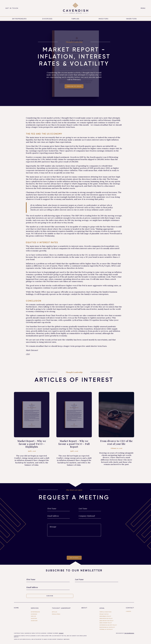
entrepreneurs (19, 19)
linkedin (128, 611)
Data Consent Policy (106, 623)
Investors (104, 19)
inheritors (132, 19)
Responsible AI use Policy (107, 627)
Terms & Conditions (105, 612)
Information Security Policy (108, 625)
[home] (75, 8)
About (84, 608)
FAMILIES (33, 616)
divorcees (47, 19)
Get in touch (12, 8)
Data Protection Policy (107, 621)
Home (16, 608)
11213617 (61, 633)
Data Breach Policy (105, 616)
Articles (54, 612)
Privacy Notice (104, 614)
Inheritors (34, 621)
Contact (130, 608)
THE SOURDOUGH (129, 633)
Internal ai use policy (106, 629)
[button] (143, 8)
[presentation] (74, 546)
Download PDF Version (74, 86)
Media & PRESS (56, 614)
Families (75, 19)
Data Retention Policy (106, 618)
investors (34, 618)
